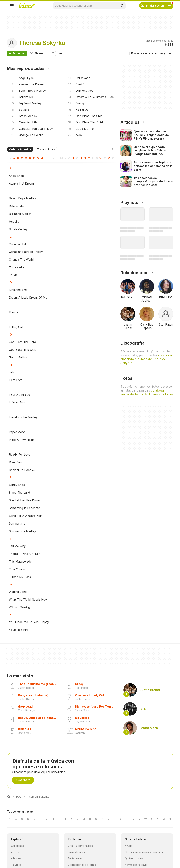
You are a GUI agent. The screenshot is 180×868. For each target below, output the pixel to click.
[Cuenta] (170, 6)
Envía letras (75, 858)
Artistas (16, 852)
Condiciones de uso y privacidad (145, 852)
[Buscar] (122, 6)
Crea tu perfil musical (81, 846)
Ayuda (129, 846)
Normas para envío (136, 865)
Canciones (17, 846)
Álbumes (16, 858)
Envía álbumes (76, 852)
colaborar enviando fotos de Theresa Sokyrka (147, 392)
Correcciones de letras (82, 865)
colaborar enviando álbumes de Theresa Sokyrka (146, 359)
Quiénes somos (134, 858)
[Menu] (12, 6)
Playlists (16, 865)
